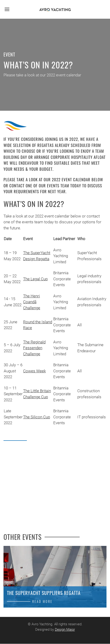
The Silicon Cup (37, 417)
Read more (42, 601)
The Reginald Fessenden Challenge (34, 348)
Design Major (64, 630)
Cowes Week (34, 371)
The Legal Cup (35, 279)
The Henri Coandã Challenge (32, 302)
